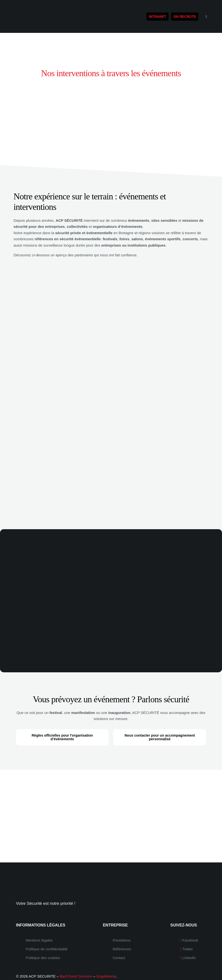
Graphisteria (107, 962)
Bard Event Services (76, 962)
